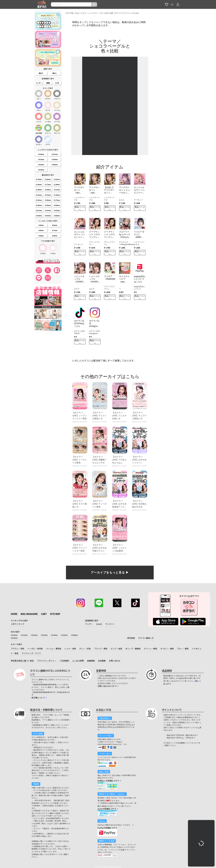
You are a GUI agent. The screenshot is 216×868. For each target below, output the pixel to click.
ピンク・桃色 (116, 649)
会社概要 (102, 661)
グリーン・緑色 (150, 649)
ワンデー (89, 624)
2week (99, 624)
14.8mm (74, 635)
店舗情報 (91, 661)
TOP (67, 13)
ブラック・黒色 (101, 649)
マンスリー (110, 624)
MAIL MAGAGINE (29, 614)
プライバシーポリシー (47, 661)
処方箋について (38, 698)
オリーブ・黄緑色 (133, 649)
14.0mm (14, 635)
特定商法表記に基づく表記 (22, 661)
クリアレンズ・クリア (31, 653)
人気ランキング (17, 624)
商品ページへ (80, 208)
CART (44, 614)
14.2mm (34, 635)
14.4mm (54, 635)
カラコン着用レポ (146, 638)
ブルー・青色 (183, 649)
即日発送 (131, 638)
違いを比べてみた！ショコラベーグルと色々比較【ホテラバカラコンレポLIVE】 (105, 13)
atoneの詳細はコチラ (107, 809)
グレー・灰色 (85, 649)
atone (104, 806)
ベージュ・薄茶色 (54, 649)
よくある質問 (78, 661)
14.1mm (24, 635)
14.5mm (64, 635)
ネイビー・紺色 (167, 649)
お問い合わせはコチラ (107, 686)
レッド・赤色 (70, 649)
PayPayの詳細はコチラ (107, 828)
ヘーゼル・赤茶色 (35, 649)
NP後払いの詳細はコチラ (108, 781)
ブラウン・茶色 (17, 649)
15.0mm (14, 638)
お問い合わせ (115, 661)
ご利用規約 (64, 661)
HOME (14, 614)
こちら (50, 854)
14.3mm (44, 635)
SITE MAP (55, 614)
